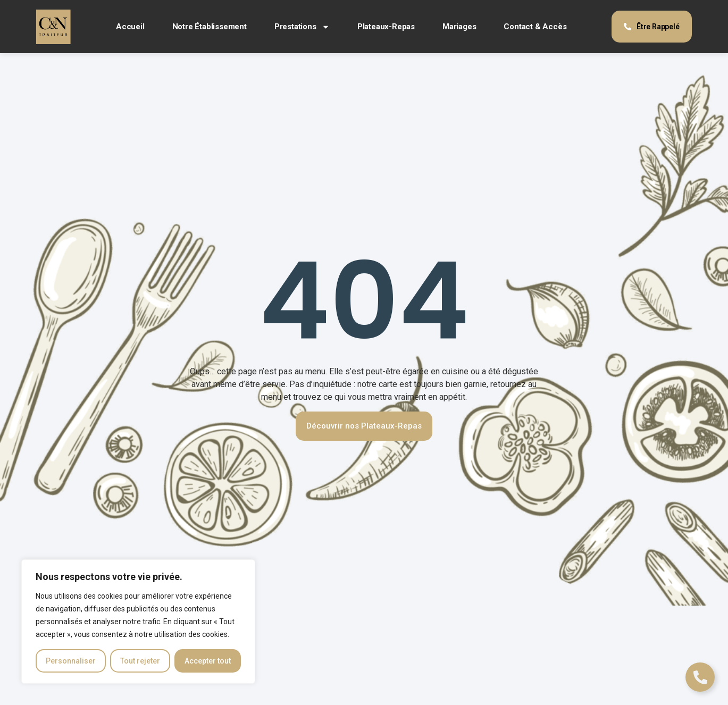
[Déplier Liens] (700, 677)
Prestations (302, 27)
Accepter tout (208, 661)
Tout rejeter (140, 661)
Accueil (130, 27)
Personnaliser (71, 661)
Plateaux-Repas (386, 27)
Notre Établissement (210, 27)
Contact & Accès (535, 27)
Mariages (459, 27)
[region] (138, 622)
